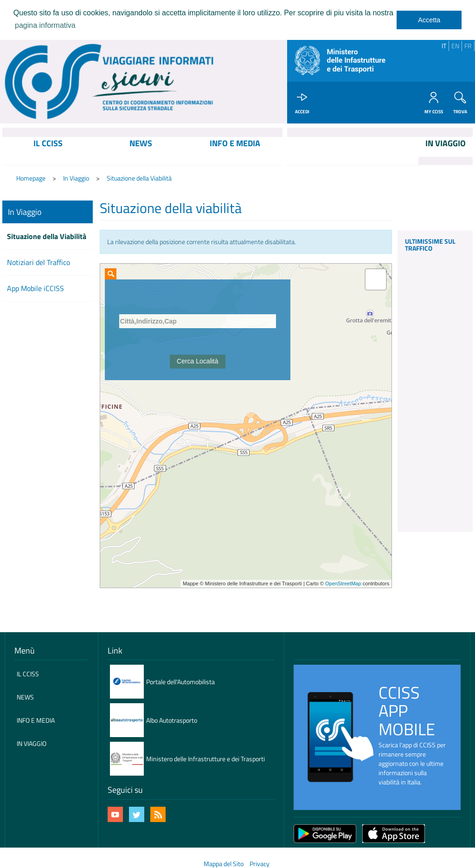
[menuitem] (48, 151)
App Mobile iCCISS (35, 289)
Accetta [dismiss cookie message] (429, 20)
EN (455, 46)
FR (468, 46)
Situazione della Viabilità (139, 178)
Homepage (31, 178)
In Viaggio (76, 178)
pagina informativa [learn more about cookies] (45, 25)
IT (444, 46)
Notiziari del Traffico (39, 263)
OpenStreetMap (343, 584)
